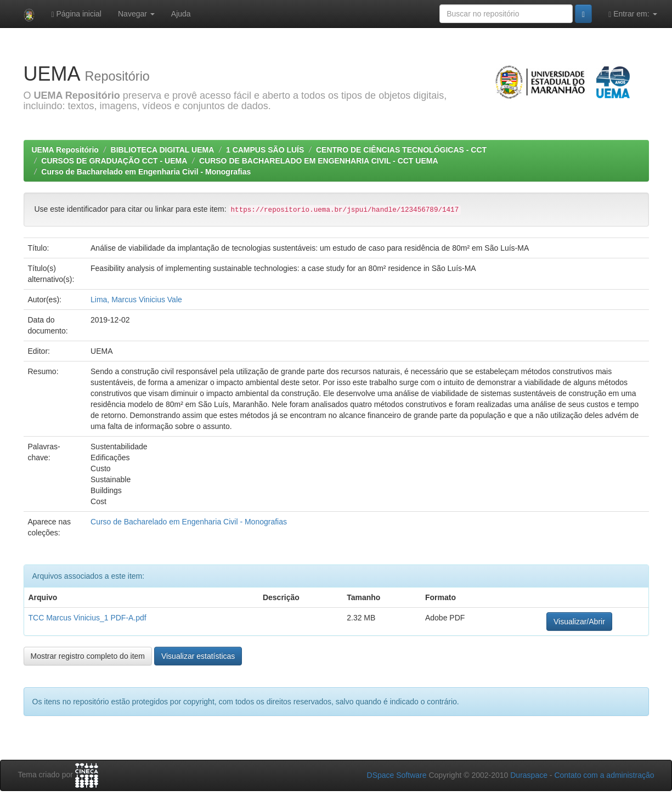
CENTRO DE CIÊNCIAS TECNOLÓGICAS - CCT (401, 150)
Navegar (136, 14)
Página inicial (76, 14)
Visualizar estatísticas (198, 656)
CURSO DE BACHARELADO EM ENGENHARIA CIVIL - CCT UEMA (319, 161)
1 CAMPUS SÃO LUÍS (265, 150)
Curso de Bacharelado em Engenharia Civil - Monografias (146, 172)
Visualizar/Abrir (579, 622)
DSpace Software (397, 775)
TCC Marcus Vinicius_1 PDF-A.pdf (87, 618)
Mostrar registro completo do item (88, 656)
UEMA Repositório (65, 150)
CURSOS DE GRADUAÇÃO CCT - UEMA (114, 161)
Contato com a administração (604, 775)
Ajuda (181, 14)
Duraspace (529, 775)
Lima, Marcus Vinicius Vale (136, 300)
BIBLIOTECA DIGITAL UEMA (163, 150)
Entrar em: (633, 14)
